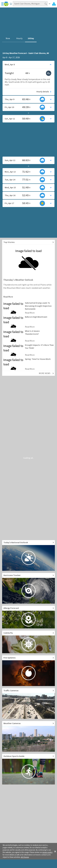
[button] (55, 851)
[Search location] (30, 4)
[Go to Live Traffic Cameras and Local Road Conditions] (29, 704)
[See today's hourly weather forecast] (29, 92)
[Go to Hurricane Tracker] (29, 588)
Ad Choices (25, 857)
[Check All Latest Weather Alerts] (54, 4)
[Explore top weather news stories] (29, 242)
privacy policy (47, 852)
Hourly (19, 38)
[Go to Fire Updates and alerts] (29, 671)
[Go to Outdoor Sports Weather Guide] (29, 769)
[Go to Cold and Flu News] (29, 642)
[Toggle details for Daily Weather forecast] (29, 65)
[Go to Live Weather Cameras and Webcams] (29, 736)
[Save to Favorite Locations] (11, 4)
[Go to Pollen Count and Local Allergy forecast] (29, 617)
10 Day (31, 38)
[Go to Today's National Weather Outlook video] (29, 555)
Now (8, 38)
